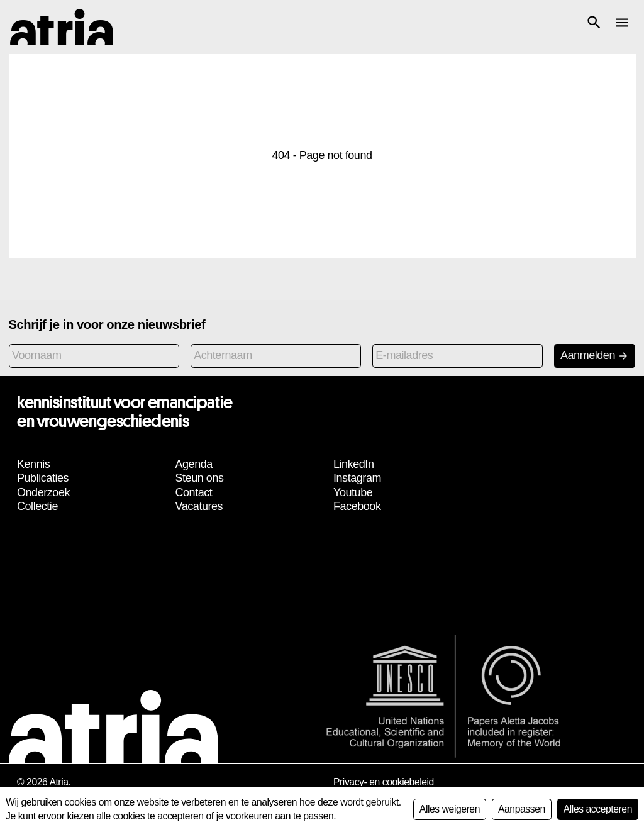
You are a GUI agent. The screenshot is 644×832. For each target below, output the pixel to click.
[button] (594, 23)
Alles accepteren (598, 809)
